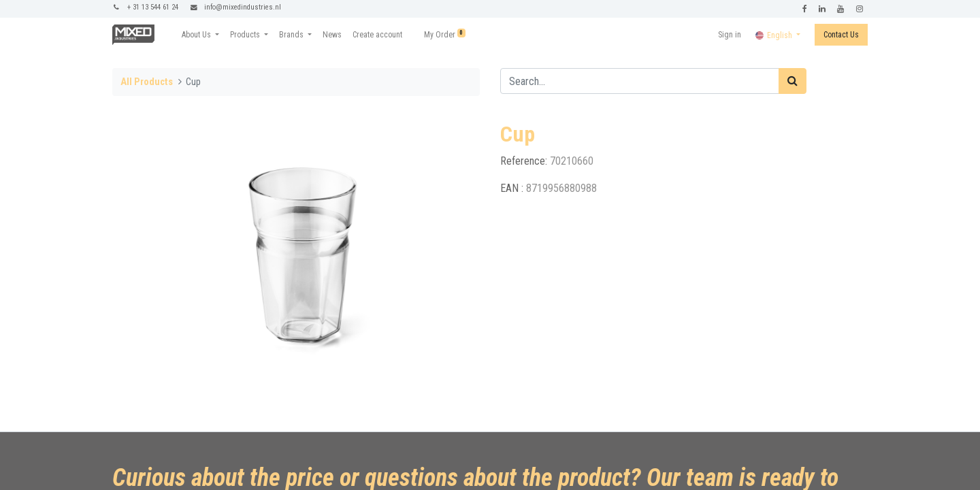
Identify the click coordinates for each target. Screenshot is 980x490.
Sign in (730, 35)
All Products (147, 82)
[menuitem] (332, 35)
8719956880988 (561, 188)
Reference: (525, 161)
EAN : (513, 188)
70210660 (572, 161)
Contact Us (841, 35)
